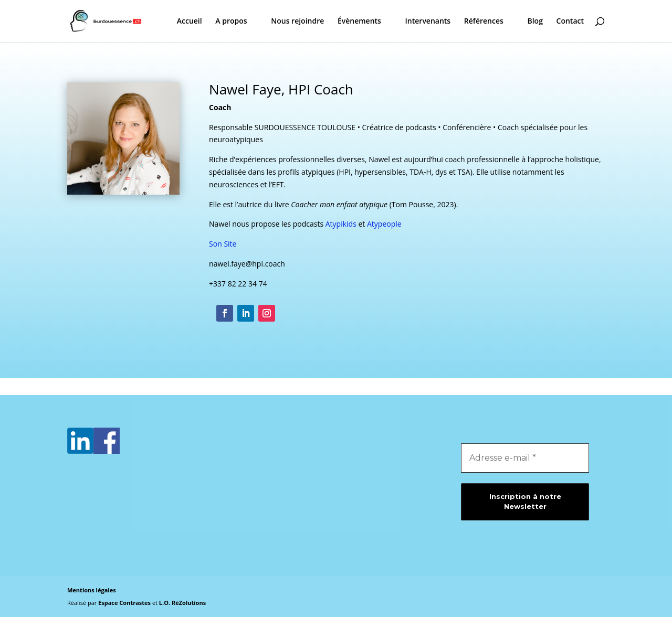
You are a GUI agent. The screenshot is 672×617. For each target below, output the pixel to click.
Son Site (223, 244)
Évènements (359, 22)
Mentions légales (92, 590)
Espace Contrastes (125, 603)
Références (484, 22)
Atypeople (384, 224)
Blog (535, 22)
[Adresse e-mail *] (525, 458)
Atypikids (341, 224)
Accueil (190, 22)
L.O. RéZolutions (182, 603)
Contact (570, 22)
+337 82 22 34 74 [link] (238, 284)
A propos (231, 22)
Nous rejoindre (297, 22)
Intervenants (428, 22)
